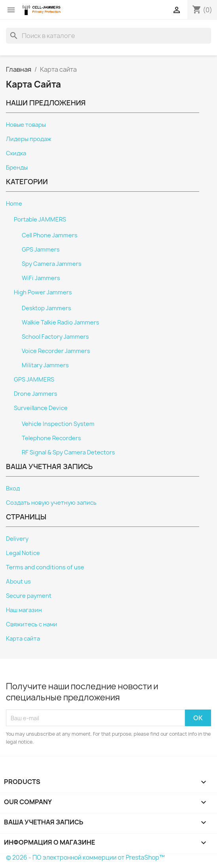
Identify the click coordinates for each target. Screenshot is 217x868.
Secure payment (29, 596)
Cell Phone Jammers (50, 235)
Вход (13, 488)
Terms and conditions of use (45, 567)
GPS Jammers (41, 250)
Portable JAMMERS (40, 219)
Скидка (16, 153)
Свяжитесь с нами (32, 624)
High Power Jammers (43, 292)
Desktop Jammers (46, 308)
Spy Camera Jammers (52, 264)
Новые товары (26, 125)
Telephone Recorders (51, 438)
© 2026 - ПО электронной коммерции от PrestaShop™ (85, 858)
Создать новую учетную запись (51, 503)
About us (18, 582)
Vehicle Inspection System (58, 424)
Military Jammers (45, 365)
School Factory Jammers (55, 337)
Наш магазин (24, 610)
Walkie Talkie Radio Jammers (60, 322)
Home (14, 204)
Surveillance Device (41, 408)
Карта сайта (23, 639)
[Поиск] (108, 36)
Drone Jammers (36, 394)
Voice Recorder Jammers (56, 351)
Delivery (17, 539)
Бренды (17, 168)
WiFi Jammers (41, 278)
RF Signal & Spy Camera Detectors (68, 452)
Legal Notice (23, 553)
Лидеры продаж (29, 139)
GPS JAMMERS (34, 380)
